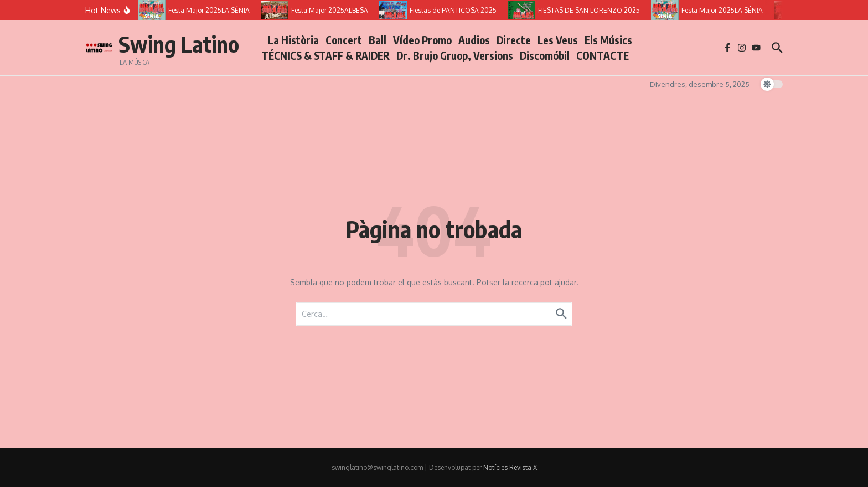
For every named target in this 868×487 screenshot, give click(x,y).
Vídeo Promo (422, 40)
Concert (344, 40)
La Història (293, 40)
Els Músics (608, 40)
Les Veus (558, 40)
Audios (474, 40)
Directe (514, 40)
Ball (378, 40)
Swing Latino (179, 44)
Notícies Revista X (510, 467)
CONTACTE (603, 55)
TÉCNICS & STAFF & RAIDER (325, 55)
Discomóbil (545, 55)
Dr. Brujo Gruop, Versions (455, 55)
